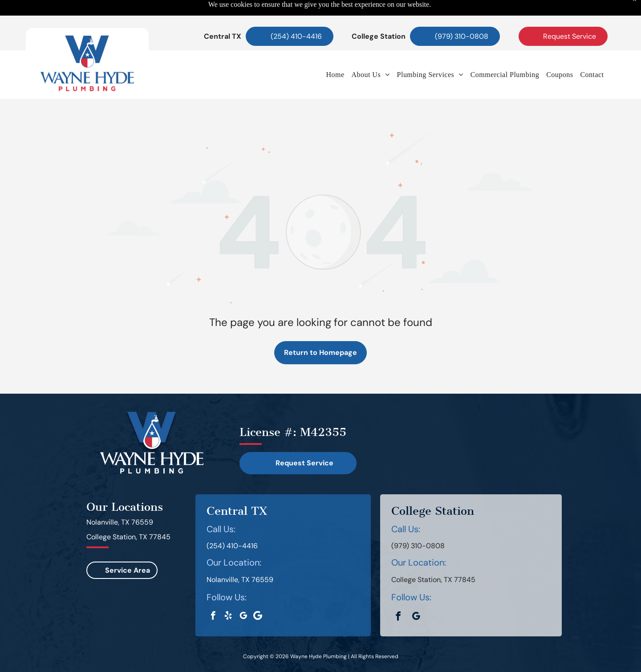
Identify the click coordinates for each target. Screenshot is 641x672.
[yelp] (228, 595)
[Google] (258, 595)
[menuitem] (335, 53)
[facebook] (213, 595)
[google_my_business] (243, 595)
